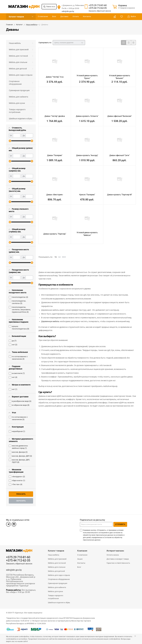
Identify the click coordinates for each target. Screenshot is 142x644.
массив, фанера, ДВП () (22, 456)
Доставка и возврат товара (118, 559)
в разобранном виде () (22, 401)
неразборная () (19, 431)
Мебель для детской (18, 69)
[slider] (10, 141)
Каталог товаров (16, 17)
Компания (82, 551)
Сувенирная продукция (19, 90)
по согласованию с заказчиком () (20, 358)
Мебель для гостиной (18, 56)
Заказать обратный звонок (19, 564)
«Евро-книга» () (19, 480)
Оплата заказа (113, 555)
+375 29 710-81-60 (98, 5)
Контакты (87, 16)
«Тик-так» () (17, 484)
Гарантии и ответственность (118, 563)
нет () (15, 345)
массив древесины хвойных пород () (20, 447)
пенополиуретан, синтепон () (19, 302)
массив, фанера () (20, 452)
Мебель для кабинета (19, 97)
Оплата (76, 16)
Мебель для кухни (17, 103)
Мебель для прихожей (19, 50)
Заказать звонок (100, 11)
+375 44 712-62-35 (98, 8)
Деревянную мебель (50, 321)
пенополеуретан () (20, 297)
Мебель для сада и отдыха (21, 75)
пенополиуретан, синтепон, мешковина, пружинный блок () (21, 310)
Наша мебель (15, 43)
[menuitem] (21, 43)
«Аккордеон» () (18, 477)
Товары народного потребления (17, 111)
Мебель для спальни (18, 62)
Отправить (120, 524)
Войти (132, 17)
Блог (54, 16)
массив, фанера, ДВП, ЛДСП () (21, 461)
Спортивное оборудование (15, 83)
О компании (43, 16)
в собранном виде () (21, 405)
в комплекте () (18, 373)
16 (56, 257)
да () (14, 341)
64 (59, 257)
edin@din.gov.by (68, 11)
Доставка (64, 16)
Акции (80, 559)
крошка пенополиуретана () (21, 328)
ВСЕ (64, 257)
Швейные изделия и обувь (21, 119)
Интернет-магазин (115, 551)
